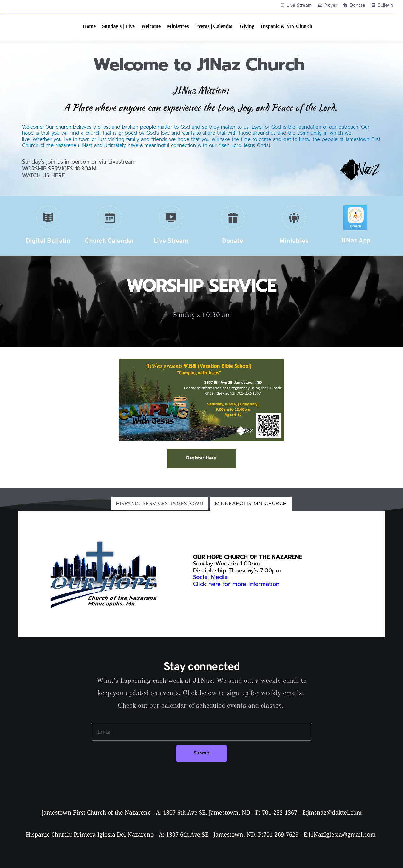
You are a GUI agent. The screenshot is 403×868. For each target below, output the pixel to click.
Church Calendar (110, 241)
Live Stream (171, 241)
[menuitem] (89, 26)
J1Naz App (355, 241)
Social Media (210, 577)
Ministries (294, 241)
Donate (233, 241)
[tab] (160, 504)
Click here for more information (237, 584)
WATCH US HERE (43, 175)
